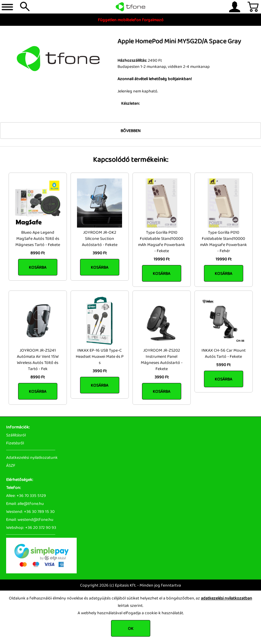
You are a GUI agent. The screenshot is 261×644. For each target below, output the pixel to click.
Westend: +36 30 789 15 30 (30, 511)
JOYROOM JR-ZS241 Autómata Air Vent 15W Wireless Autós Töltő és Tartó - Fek (38, 359)
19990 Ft (162, 259)
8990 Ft (38, 253)
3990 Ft (100, 253)
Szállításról (16, 435)
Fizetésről (15, 443)
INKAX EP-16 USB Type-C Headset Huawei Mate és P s (100, 356)
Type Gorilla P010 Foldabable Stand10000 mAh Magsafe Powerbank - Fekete (161, 241)
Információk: (18, 427)
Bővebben (130, 131)
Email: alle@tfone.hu (25, 503)
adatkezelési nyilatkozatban (226, 598)
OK (131, 628)
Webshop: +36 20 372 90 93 (31, 527)
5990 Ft (223, 365)
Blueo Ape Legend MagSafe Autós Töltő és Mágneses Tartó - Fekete (38, 238)
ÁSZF (11, 465)
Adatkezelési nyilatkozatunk (32, 457)
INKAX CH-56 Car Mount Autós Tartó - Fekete (224, 353)
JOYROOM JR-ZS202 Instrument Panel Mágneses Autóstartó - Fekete (162, 359)
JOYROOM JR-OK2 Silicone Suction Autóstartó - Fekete (100, 238)
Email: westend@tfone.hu (30, 519)
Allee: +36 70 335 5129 (26, 495)
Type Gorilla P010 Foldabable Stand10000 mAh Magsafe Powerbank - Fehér (223, 241)
